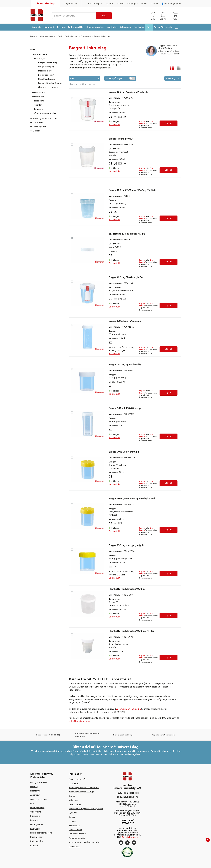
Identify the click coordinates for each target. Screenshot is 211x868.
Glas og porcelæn (95, 27)
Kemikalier (112, 27)
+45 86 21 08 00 (127, 793)
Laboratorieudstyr (45, 3)
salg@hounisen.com (167, 45)
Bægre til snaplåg (46, 67)
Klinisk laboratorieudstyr (41, 833)
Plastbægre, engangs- (49, 87)
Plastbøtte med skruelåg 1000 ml (127, 589)
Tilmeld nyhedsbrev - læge (81, 792)
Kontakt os (74, 783)
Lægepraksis (71, 3)
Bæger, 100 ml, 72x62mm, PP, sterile (128, 92)
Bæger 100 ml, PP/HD (121, 139)
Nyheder (110, 4)
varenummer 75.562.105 (128, 709)
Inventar (34, 845)
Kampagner (132, 4)
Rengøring (35, 829)
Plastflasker (40, 93)
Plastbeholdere (40, 54)
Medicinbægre (45, 71)
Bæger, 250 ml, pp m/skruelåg (125, 365)
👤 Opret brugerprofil (171, 4)
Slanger (36, 131)
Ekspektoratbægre (47, 79)
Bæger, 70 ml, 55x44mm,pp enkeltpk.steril (132, 499)
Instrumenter (36, 837)
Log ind (142, 121)
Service (120, 4)
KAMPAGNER (74, 846)
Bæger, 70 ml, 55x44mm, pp (124, 452)
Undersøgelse (37, 841)
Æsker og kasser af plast (45, 113)
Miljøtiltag (73, 800)
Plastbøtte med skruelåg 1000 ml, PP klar (131, 631)
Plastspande (40, 101)
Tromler (38, 105)
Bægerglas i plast (46, 75)
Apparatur (37, 27)
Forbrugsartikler (76, 27)
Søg (104, 16)
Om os (144, 4)
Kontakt (154, 4)
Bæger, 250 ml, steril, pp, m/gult (126, 545)
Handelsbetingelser (78, 834)
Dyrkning (61, 27)
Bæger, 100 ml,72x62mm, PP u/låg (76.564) (132, 190)
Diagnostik (50, 27)
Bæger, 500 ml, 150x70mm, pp (125, 408)
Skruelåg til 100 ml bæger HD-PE (127, 234)
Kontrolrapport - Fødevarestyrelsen (85, 842)
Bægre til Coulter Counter (50, 83)
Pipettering (139, 27)
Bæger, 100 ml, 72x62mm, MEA (126, 277)
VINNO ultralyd (75, 830)
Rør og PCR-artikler (163, 27)
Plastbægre (40, 59)
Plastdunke (39, 97)
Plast (149, 27)
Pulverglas (39, 109)
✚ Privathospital (95, 4)
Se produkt (115, 125)
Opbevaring (125, 27)
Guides (72, 817)
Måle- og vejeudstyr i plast (45, 119)
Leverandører (75, 804)
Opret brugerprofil (77, 779)
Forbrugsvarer (37, 824)
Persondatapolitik (77, 838)
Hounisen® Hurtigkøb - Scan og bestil (86, 809)
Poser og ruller (39, 127)
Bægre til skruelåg (48, 63)
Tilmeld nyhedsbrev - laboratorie (84, 788)
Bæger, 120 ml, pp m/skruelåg (125, 321)
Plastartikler (38, 123)
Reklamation (75, 825)
